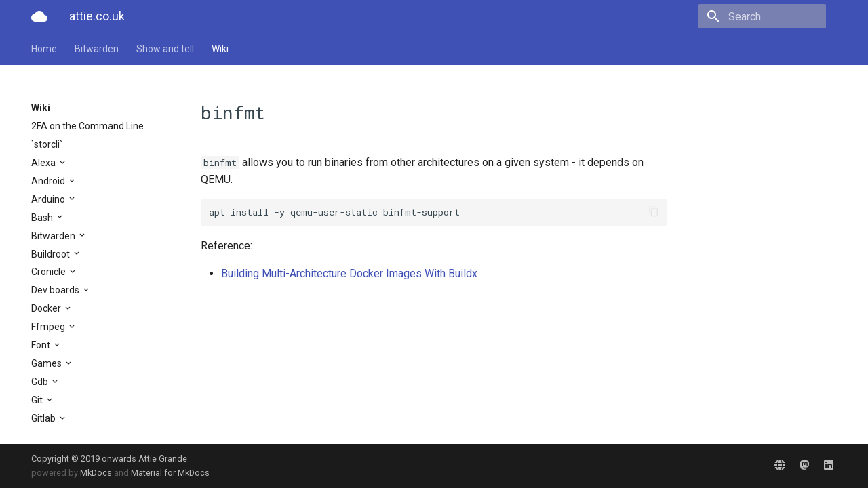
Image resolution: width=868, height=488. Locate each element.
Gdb (41, 382)
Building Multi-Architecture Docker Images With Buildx (349, 273)
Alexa (44, 163)
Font (42, 345)
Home (44, 49)
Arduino (49, 199)
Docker (47, 308)
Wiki (220, 49)
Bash (43, 218)
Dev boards (56, 290)
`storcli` (47, 144)
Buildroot (52, 254)
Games (47, 363)
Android (49, 181)
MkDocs (96, 473)
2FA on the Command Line (87, 126)
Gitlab (44, 418)
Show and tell (165, 49)
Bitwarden (97, 49)
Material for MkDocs (170, 473)
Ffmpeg (49, 327)
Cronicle (50, 272)
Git (38, 400)
